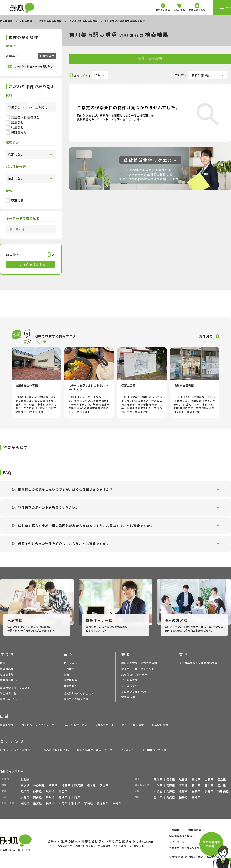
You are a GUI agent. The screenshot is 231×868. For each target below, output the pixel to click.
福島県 (222, 779)
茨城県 (104, 785)
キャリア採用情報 (133, 725)
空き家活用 (128, 697)
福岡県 (25, 803)
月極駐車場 (26, 21)
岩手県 (171, 779)
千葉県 (53, 785)
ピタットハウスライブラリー (18, 750)
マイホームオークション (136, 669)
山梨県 (158, 785)
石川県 (196, 785)
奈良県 (209, 791)
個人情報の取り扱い (181, 836)
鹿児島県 (103, 803)
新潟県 (183, 785)
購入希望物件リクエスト (79, 693)
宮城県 (196, 779)
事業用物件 (70, 686)
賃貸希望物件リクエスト (15, 688)
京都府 (183, 791)
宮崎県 (89, 803)
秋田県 (183, 779)
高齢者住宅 (7, 680)
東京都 (25, 785)
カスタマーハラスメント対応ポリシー (191, 848)
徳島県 (183, 797)
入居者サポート (105, 725)
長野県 (171, 785)
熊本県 (76, 803)
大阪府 (158, 791)
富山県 (209, 785)
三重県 (63, 791)
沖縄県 (117, 803)
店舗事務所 (7, 669)
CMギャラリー (130, 750)
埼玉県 (66, 785)
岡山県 (38, 797)
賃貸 (3, 663)
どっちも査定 (130, 680)
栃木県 (91, 785)
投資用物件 (70, 680)
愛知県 (25, 791)
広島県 (25, 797)
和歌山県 (223, 791)
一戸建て (69, 669)
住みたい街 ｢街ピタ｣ (56, 750)
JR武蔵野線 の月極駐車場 (83, 21)
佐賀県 (38, 803)
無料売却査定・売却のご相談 (139, 663)
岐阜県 (50, 791)
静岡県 (38, 791)
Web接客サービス (76, 725)
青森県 (158, 779)
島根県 (63, 797)
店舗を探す (7, 725)
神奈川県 (39, 785)
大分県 (63, 803)
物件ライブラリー (158, 750)
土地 (66, 674)
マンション (70, 663)
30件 (97, 75)
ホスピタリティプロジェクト (39, 725)
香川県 (158, 797)
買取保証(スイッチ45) (135, 674)
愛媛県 (171, 797)
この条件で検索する (31, 265)
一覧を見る (204, 336)
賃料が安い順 (200, 75)
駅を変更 (48, 56)
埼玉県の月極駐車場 (51, 21)
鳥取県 (50, 797)
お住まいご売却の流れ (135, 692)
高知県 (196, 797)
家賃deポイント (10, 699)
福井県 (222, 785)
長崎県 (50, 803)
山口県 (76, 797)
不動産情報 (7, 21)
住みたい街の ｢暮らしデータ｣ (95, 750)
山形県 (209, 779)
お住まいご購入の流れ (77, 699)
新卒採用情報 (160, 725)
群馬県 (79, 785)
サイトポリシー (178, 842)
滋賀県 (196, 791)
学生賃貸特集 (8, 693)
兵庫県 (171, 791)
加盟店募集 (195, 830)
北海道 (25, 779)
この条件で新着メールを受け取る (31, 66)
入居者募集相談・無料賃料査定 (198, 663)
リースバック (129, 686)
